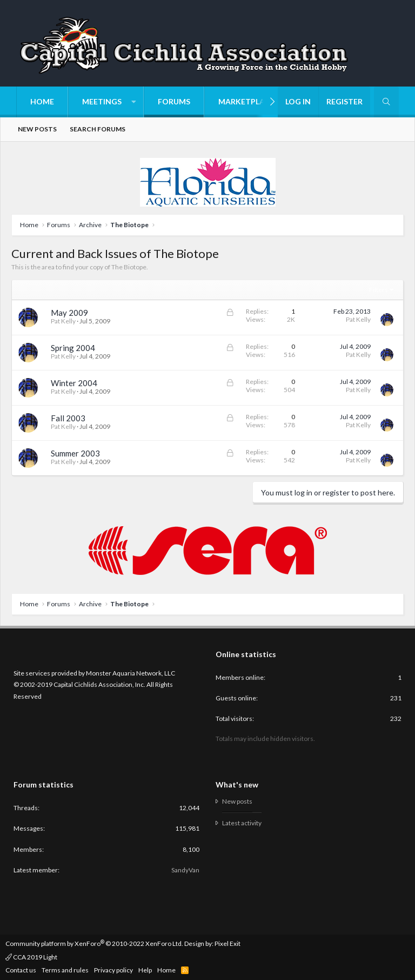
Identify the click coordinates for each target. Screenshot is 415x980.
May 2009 (69, 313)
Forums (174, 101)
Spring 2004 (73, 348)
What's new (237, 784)
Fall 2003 (68, 418)
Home (42, 101)
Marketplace (246, 101)
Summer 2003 (75, 453)
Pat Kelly (63, 321)
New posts (37, 129)
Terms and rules (65, 970)
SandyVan (185, 870)
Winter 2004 (74, 383)
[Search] (386, 102)
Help (145, 970)
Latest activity (242, 823)
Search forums (98, 129)
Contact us (21, 970)
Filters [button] (379, 290)
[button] (106, 102)
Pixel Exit (227, 943)
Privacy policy (113, 970)
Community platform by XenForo (94, 943)
